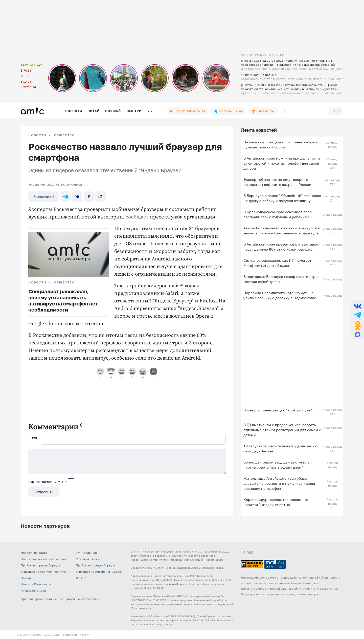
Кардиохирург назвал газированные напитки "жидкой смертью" (276, 502)
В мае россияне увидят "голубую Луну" (278, 410)
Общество (64, 135)
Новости (74, 111)
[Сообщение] (127, 461)
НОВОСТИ (37, 135)
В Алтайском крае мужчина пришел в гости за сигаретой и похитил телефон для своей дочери (282, 163)
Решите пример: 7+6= (48, 482)
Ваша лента (263, 111)
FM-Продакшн (86, 553)
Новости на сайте (34, 553)
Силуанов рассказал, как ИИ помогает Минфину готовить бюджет (277, 263)
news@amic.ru (178, 584)
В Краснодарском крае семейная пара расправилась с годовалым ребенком (278, 214)
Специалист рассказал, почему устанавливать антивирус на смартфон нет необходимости (63, 300)
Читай (94, 111)
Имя (34, 438)
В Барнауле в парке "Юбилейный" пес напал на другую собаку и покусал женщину (282, 198)
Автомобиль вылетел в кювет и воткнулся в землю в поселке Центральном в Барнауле (282, 230)
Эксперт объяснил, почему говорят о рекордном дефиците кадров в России (277, 182)
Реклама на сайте (89, 559)
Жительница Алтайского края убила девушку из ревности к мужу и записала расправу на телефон (279, 483)
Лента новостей (259, 130)
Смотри (134, 111)
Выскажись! (44, 197)
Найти (336, 111)
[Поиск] (305, 111)
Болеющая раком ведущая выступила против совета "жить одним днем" (276, 465)
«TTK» (84, 635)
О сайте (82, 578)
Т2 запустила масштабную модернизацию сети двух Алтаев (280, 448)
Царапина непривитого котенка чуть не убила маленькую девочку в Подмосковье (280, 295)
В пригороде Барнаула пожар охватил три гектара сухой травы (281, 279)
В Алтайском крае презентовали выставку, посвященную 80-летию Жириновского (281, 247)
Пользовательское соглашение (44, 559)
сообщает (137, 217)
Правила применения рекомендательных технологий (60, 599)
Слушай (113, 111)
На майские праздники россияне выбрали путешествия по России (281, 145)
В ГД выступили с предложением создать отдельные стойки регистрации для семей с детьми (282, 430)
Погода (26, 578)
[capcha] (71, 482)
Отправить (44, 492)
